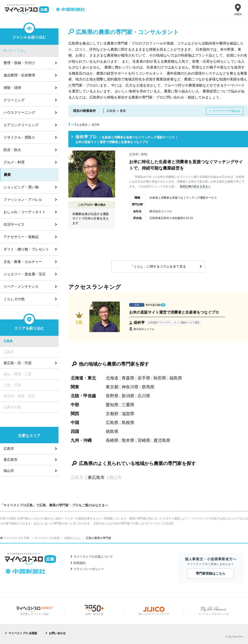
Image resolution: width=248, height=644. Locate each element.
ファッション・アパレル (23, 199)
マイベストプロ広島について (93, 557)
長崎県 (112, 440)
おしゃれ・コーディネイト (25, 212)
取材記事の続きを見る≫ (195, 186)
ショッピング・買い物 (21, 187)
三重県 (128, 405)
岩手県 (144, 378)
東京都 (112, 387)
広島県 (112, 423)
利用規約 (80, 563)
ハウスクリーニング (19, 112)
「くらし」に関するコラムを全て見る (158, 266)
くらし (22, 51)
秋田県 (160, 378)
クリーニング (14, 100)
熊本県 (128, 440)
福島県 (176, 378)
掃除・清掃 (12, 88)
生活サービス (14, 224)
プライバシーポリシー (89, 569)
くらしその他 (14, 299)
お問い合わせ (57, 633)
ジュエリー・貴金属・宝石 (25, 274)
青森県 (128, 378)
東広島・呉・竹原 (18, 363)
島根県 (128, 423)
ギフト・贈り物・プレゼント (26, 249)
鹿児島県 (162, 440)
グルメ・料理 (14, 162)
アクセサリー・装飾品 (21, 237)
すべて (8, 51)
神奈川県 (130, 387)
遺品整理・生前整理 (19, 75)
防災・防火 (12, 150)
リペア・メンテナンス (21, 286)
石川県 (144, 396)
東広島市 (96, 477)
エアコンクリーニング (21, 125)
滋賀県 (128, 414)
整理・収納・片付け (19, 63)
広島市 (9, 449)
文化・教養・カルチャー (23, 262)
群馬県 (148, 387)
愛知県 (112, 405)
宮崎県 (144, 440)
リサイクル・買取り (19, 137)
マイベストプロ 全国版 (23, 633)
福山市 (9, 471)
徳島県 (112, 432)
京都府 (112, 414)
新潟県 (128, 396)
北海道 (112, 378)
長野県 (112, 396)
